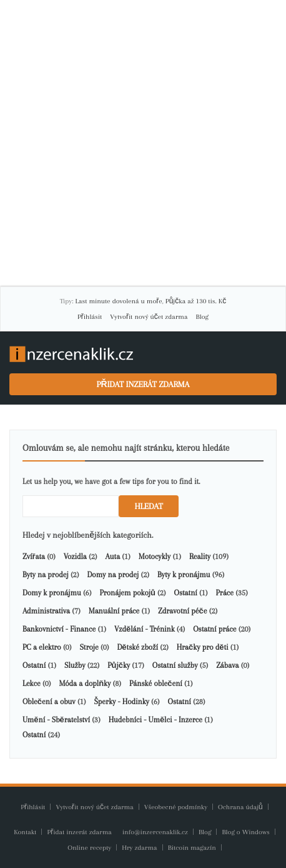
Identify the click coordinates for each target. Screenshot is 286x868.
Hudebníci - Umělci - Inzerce (155, 720)
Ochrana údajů (240, 807)
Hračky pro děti (203, 647)
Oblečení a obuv (49, 702)
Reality (200, 557)
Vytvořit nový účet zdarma (149, 317)
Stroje (89, 647)
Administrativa (46, 611)
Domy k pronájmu (52, 593)
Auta (113, 557)
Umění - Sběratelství (56, 720)
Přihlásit (90, 317)
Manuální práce (114, 611)
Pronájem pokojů (127, 593)
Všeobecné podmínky (176, 807)
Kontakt (26, 832)
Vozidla (75, 557)
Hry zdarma (140, 848)
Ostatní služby (175, 665)
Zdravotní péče (182, 611)
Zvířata (34, 557)
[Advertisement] (143, 143)
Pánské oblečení (156, 684)
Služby (75, 665)
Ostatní (186, 593)
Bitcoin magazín (193, 848)
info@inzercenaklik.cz (156, 832)
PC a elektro (42, 647)
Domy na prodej (113, 575)
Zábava (227, 665)
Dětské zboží (137, 647)
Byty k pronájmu (184, 575)
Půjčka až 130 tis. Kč (196, 301)
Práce (225, 593)
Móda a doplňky (85, 684)
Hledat (148, 506)
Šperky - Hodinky (121, 702)
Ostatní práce (214, 629)
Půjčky (119, 665)
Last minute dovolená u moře (118, 301)
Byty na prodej (46, 575)
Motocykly (155, 557)
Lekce (32, 684)
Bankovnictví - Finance (59, 629)
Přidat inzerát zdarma (143, 384)
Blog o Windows (246, 832)
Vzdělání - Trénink (145, 629)
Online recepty (90, 848)
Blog (202, 317)
